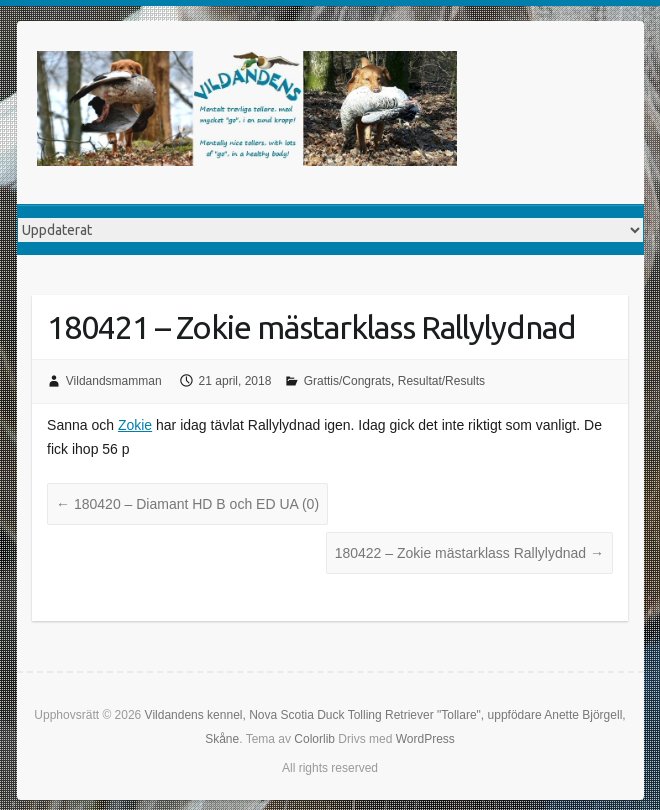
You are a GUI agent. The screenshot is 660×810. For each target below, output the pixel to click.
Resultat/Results (441, 381)
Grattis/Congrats (347, 381)
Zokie (135, 425)
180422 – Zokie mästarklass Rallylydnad (469, 553)
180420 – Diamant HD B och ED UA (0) (187, 504)
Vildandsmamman (114, 381)
